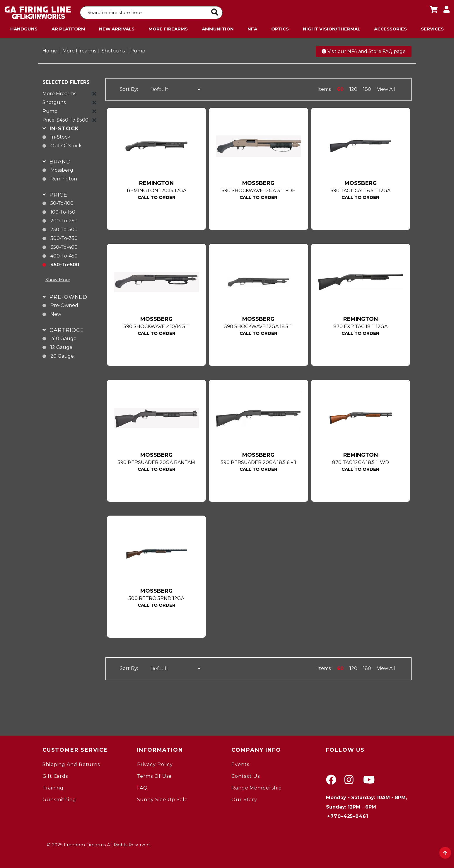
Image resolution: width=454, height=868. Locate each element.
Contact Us (246, 775)
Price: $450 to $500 (65, 119)
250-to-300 (64, 228)
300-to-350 (64, 237)
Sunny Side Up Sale (162, 798)
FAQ (142, 787)
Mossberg (62, 169)
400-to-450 (64, 255)
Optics (280, 28)
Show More (58, 279)
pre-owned (64, 304)
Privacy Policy (155, 763)
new (56, 313)
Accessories (390, 28)
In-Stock (60, 136)
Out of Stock (66, 145)
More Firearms (168, 28)
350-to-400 (64, 246)
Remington (64, 178)
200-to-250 (64, 220)
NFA (252, 28)
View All (386, 88)
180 (367, 88)
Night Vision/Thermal (332, 28)
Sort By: (129, 88)
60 (340, 88)
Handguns (24, 28)
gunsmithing (59, 798)
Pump (138, 50)
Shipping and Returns (71, 763)
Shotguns (113, 50)
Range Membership (257, 787)
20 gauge (62, 355)
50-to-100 (62, 202)
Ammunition (218, 28)
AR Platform (68, 28)
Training (53, 787)
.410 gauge (63, 337)
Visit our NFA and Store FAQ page (364, 50)
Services (432, 28)
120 (353, 88)
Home (50, 50)
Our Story (244, 798)
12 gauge (61, 346)
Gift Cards (55, 775)
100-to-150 (63, 211)
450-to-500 (65, 264)
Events (240, 763)
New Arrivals (117, 28)
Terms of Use (155, 775)
